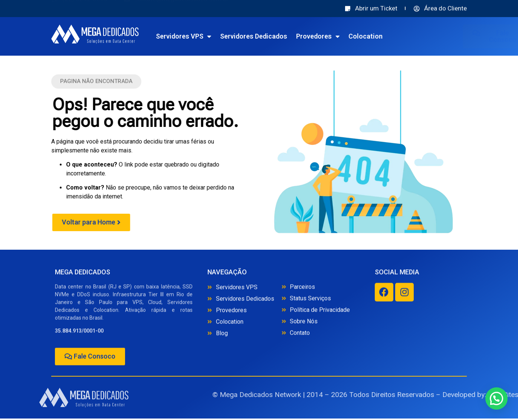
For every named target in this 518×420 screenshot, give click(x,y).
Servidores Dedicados (278, 36)
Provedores (342, 36)
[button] (96, 83)
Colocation (390, 36)
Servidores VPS (208, 36)
